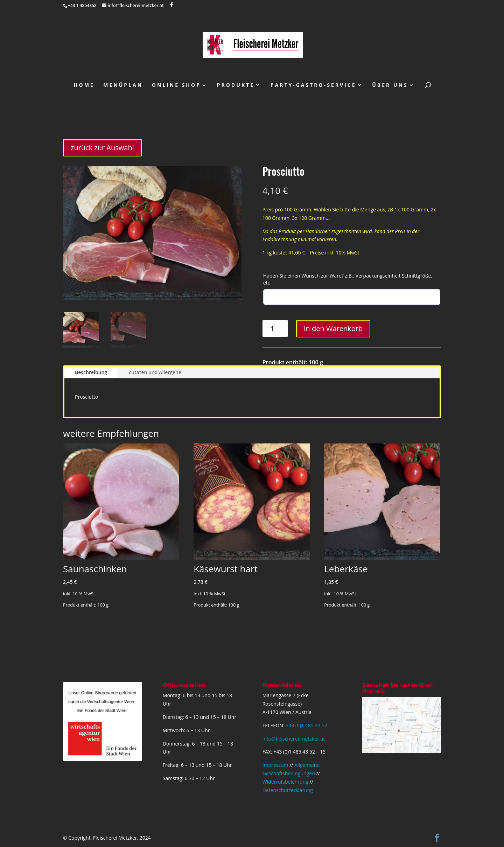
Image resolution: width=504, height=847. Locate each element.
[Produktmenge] (275, 328)
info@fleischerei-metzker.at (294, 739)
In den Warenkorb (333, 328)
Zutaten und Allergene (155, 372)
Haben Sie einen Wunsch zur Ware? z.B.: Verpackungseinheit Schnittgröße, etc (348, 279)
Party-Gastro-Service (313, 85)
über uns (390, 85)
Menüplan (123, 85)
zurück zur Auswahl (102, 148)
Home (84, 85)
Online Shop (176, 85)
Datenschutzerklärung (288, 790)
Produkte (236, 85)
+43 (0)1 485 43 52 (306, 725)
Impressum (275, 765)
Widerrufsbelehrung (285, 782)
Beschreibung (91, 372)
